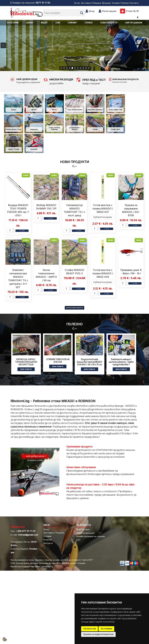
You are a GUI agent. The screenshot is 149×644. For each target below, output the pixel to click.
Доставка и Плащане (91, 3)
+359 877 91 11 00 (26, 531)
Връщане (106, 3)
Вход (92, 11)
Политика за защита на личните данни (57, 563)
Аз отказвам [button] (106, 629)
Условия (116, 3)
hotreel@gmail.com (28, 535)
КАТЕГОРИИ (13, 23)
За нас (77, 3)
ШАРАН (30, 23)
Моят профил (83, 529)
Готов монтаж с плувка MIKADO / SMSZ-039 (103, 273)
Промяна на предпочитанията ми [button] (98, 634)
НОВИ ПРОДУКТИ (109, 23)
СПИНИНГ (72, 23)
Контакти (134, 3)
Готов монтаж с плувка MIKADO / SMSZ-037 (103, 209)
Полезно (125, 3)
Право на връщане (85, 533)
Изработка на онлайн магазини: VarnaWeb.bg (32, 566)
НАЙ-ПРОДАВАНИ (134, 23)
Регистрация (109, 11)
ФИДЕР (44, 23)
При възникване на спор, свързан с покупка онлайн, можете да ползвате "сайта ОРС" (52, 560)
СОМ (58, 23)
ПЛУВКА (89, 23)
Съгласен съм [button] (90, 629)
